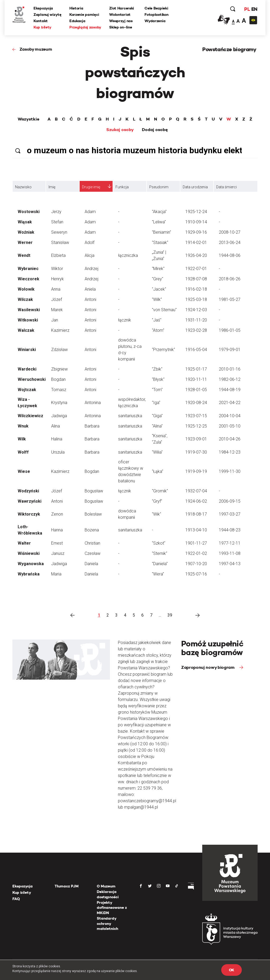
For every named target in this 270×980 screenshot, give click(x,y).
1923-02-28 (196, 330)
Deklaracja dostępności (108, 894)
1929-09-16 (196, 232)
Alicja (90, 255)
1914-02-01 (196, 242)
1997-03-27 (230, 514)
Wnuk (23, 426)
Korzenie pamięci (84, 15)
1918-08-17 (196, 514)
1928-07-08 (196, 279)
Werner (25, 242)
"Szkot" (159, 543)
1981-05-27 (230, 299)
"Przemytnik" (163, 350)
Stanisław (60, 242)
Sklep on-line (120, 27)
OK (232, 970)
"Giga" (157, 416)
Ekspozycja (43, 8)
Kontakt (41, 21)
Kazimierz (60, 330)
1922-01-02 (196, 553)
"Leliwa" (159, 222)
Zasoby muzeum (36, 49)
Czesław (93, 553)
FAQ (16, 899)
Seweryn (59, 232)
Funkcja (122, 187)
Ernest (57, 543)
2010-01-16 (230, 369)
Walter (24, 543)
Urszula (58, 452)
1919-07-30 (196, 452)
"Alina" (157, 426)
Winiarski (27, 350)
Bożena (92, 530)
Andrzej (91, 269)
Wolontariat (120, 15)
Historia (76, 8)
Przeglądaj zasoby (85, 27)
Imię (52, 187)
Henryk (57, 279)
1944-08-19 (230, 390)
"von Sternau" (164, 310)
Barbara (92, 426)
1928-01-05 (196, 390)
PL (247, 9)
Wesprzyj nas (121, 21)
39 (170, 615)
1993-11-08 (230, 553)
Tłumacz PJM (67, 886)
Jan (55, 320)
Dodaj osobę (155, 130)
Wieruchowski (32, 379)
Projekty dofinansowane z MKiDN (112, 908)
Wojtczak (27, 390)
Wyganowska (31, 564)
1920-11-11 (196, 379)
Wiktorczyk (29, 514)
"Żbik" (157, 369)
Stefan (57, 222)
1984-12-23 (230, 452)
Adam (90, 212)
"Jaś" (157, 320)
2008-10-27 (230, 232)
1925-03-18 (196, 299)
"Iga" (156, 403)
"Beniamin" (161, 232)
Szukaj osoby (120, 130)
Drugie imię (91, 187)
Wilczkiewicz (30, 416)
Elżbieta (58, 255)
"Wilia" (157, 452)
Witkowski (28, 320)
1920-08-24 (196, 403)
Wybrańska (29, 574)
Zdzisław (59, 350)
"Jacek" (159, 289)
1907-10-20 (196, 564)
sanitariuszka (130, 416)
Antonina (93, 403)
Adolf (90, 242)
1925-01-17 (196, 369)
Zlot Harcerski (122, 8)
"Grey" (158, 279)
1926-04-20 (196, 255)
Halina (57, 439)
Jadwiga (59, 416)
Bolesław (93, 514)
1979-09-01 (230, 350)
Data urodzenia (195, 187)
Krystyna (59, 403)
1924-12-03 (196, 310)
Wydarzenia (155, 21)
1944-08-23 (230, 530)
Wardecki (27, 369)
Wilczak (25, 299)
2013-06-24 (230, 242)
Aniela (90, 289)
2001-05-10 (230, 426)
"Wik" (156, 514)
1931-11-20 (196, 320)
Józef (57, 299)
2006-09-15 (230, 501)
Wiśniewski (29, 553)
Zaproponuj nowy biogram (208, 667)
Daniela (91, 564)
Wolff (23, 452)
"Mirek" (158, 269)
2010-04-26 (230, 439)
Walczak (26, 330)
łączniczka (128, 255)
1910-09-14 (196, 222)
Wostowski (29, 212)
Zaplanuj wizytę (47, 15)
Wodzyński (28, 491)
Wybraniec (28, 269)
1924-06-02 (196, 501)
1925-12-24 (196, 212)
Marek (57, 310)
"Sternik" (160, 553)
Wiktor (57, 269)
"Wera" (158, 574)
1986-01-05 (230, 330)
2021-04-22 (230, 403)
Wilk (22, 439)
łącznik (125, 320)
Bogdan (58, 379)
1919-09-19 (196, 471)
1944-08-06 (230, 255)
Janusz (58, 553)
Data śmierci (226, 187)
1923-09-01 (196, 439)
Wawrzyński (30, 501)
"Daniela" (160, 564)
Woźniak (26, 232)
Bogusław (94, 491)
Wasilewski (29, 310)
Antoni (90, 299)
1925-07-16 (196, 574)
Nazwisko (23, 187)
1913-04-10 (196, 530)
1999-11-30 (230, 471)
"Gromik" (160, 491)
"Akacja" (159, 212)
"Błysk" (158, 379)
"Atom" (158, 330)
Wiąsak (25, 222)
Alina (56, 426)
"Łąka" (158, 471)
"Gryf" (157, 501)
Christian (92, 543)
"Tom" (157, 390)
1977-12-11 (230, 543)
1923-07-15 (196, 416)
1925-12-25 (196, 426)
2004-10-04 (230, 416)
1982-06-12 (230, 379)
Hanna (57, 530)
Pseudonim (159, 187)
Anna (56, 289)
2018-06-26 (230, 279)
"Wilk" (157, 299)
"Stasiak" (160, 242)
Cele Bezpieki (156, 8)
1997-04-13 (230, 564)
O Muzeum (106, 886)
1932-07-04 (196, 491)
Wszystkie (28, 119)
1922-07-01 (196, 269)
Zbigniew (59, 369)
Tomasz (59, 390)
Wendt (24, 255)
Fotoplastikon (156, 15)
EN (254, 9)
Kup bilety (42, 27)
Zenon (57, 514)
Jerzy (56, 212)
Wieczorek (28, 279)
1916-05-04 (196, 350)
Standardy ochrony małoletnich (107, 923)
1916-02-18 (196, 289)
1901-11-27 (196, 543)
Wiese (24, 471)
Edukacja (77, 21)
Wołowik (26, 289)
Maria (56, 574)
